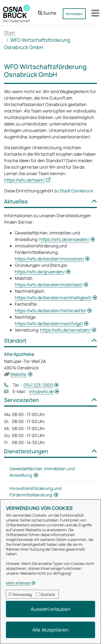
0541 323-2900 (38, 385)
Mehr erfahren (18, 583)
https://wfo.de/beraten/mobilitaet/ (49, 285)
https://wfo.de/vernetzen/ (65, 330)
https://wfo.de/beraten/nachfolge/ (49, 323)
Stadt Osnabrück (77, 191)
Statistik (48, 594)
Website (19, 374)
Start (10, 33)
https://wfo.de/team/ (25, 180)
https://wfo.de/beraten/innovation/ (49, 259)
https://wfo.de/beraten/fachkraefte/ (50, 311)
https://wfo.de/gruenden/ (40, 272)
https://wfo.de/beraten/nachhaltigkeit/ (53, 298)
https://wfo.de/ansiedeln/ (64, 239)
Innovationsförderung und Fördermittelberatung (35, 492)
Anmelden (74, 14)
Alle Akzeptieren (50, 630)
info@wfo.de (41, 391)
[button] (47, 12)
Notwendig (22, 594)
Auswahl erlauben (51, 609)
